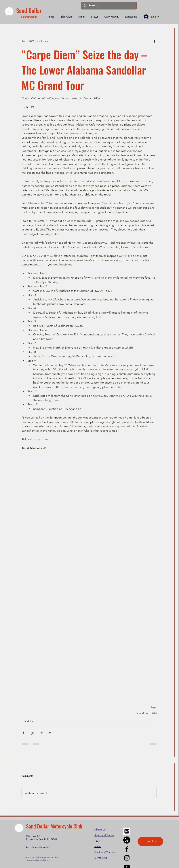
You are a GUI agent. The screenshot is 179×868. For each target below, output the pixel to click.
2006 (154, 713)
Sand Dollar (29, 10)
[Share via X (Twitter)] (32, 733)
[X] (127, 840)
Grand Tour (143, 713)
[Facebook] (127, 849)
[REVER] (127, 831)
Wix (48, 860)
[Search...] (109, 6)
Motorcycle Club (29, 17)
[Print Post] (50, 733)
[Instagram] (127, 858)
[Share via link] (41, 733)
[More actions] (155, 41)
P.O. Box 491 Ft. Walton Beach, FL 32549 (42, 838)
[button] (66, 17)
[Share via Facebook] (23, 733)
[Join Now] (150, 841)
